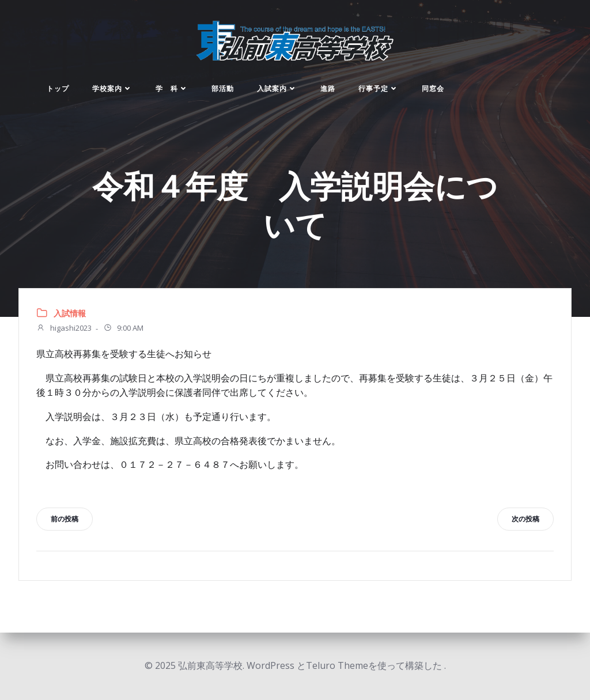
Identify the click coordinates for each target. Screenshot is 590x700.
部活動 (223, 88)
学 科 (172, 88)
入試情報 (70, 313)
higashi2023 (64, 329)
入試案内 (277, 88)
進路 (328, 88)
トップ (58, 88)
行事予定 (379, 88)
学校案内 (112, 88)
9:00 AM (123, 329)
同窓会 (433, 88)
